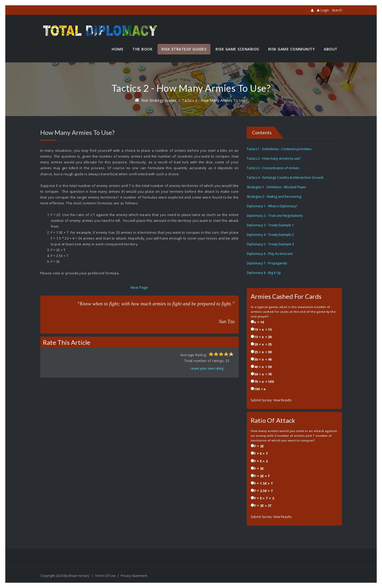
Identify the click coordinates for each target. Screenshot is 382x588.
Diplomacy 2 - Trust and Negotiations (275, 216)
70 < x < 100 (264, 382)
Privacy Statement (134, 576)
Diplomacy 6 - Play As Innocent (270, 254)
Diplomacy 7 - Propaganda (267, 263)
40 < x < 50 (263, 367)
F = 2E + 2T (263, 506)
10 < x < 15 (263, 329)
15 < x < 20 (263, 337)
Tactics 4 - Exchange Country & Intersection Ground (285, 178)
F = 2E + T (262, 476)
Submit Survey (261, 400)
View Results (282, 400)
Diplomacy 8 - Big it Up (264, 273)
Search (337, 10)
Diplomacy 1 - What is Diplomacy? (272, 206)
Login (325, 10)
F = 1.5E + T (264, 483)
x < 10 (259, 322)
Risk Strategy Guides (159, 100)
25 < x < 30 (263, 352)
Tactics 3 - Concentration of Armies (273, 168)
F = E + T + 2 (264, 498)
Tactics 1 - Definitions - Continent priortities (279, 149)
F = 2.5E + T (264, 491)
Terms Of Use (105, 576)
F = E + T (261, 453)
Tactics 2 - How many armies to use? (215, 100)
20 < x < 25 (263, 344)
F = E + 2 (261, 461)
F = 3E (259, 468)
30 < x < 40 (263, 359)
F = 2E (259, 446)
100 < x (260, 389)
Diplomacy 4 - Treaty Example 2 (270, 235)
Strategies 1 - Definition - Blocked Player (277, 187)
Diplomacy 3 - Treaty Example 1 (270, 225)
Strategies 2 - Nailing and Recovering (274, 197)
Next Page (139, 287)
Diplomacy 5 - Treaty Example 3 (270, 244)
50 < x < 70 (263, 374)
